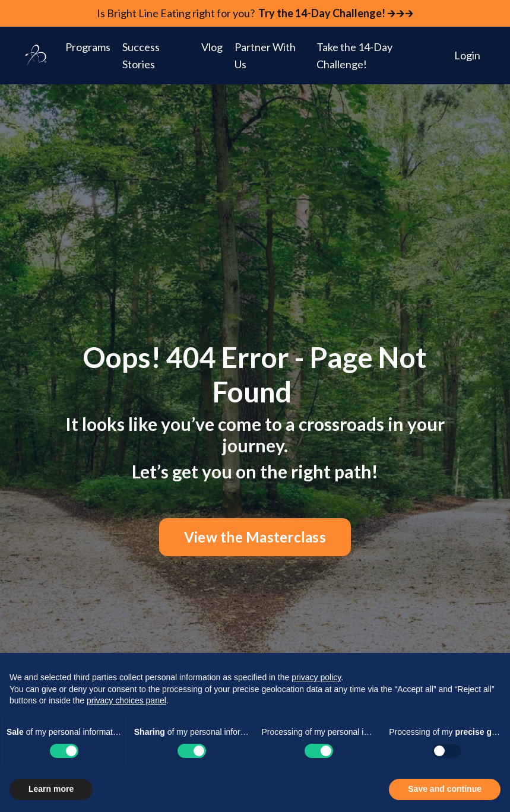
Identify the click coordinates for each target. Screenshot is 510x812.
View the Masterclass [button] (255, 537)
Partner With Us (265, 55)
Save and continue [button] (445, 789)
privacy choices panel (126, 700)
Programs (88, 47)
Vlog (212, 47)
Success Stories (141, 55)
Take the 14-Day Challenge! (354, 55)
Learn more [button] (51, 789)
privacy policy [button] (316, 677)
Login (467, 55)
